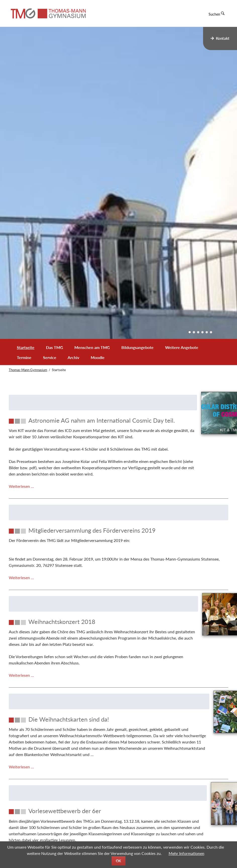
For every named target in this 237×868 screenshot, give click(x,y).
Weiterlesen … (21, 513)
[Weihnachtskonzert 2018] (86, 648)
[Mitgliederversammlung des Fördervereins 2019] (119, 557)
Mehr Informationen (186, 853)
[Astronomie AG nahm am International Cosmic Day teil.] (86, 424)
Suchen (214, 14)
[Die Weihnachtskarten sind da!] (86, 752)
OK (119, 861)
